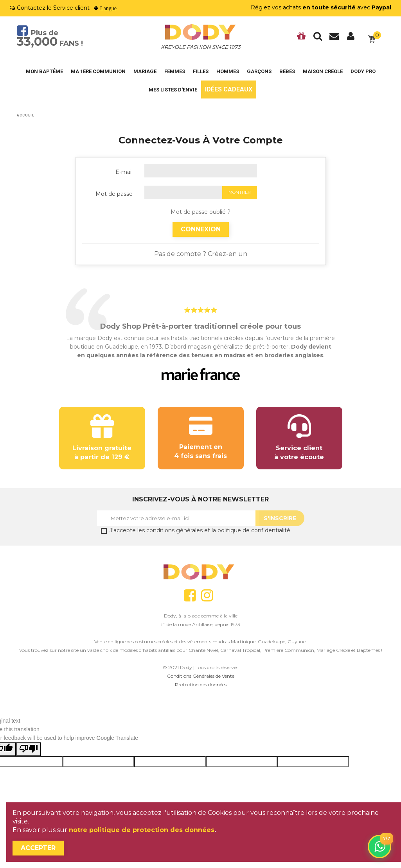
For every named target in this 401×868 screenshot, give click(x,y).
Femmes (175, 71)
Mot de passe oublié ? (200, 212)
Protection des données (201, 685)
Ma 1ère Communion (98, 71)
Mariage (145, 71)
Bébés (287, 71)
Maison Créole (323, 71)
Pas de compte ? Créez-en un (201, 254)
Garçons (259, 71)
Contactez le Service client (53, 8)
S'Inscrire (280, 518)
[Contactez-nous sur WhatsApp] (379, 847)
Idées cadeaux (229, 89)
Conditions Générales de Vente (201, 676)
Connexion (201, 229)
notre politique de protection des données (142, 830)
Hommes (228, 71)
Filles (201, 71)
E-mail (124, 172)
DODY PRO (363, 71)
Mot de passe (114, 194)
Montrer (240, 192)
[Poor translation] (29, 749)
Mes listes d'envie (173, 90)
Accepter (38, 848)
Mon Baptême (44, 71)
